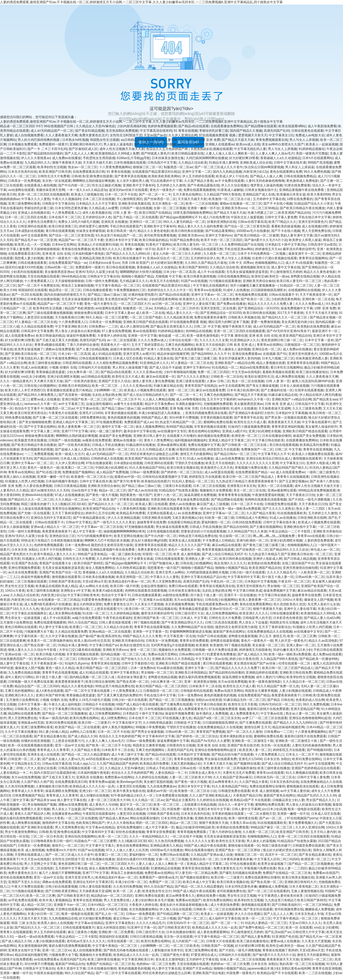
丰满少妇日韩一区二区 (131, 882)
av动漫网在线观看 (21, 190)
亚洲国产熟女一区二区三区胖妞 (238, 850)
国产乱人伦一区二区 (110, 914)
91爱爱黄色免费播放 (96, 600)
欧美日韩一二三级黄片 (94, 723)
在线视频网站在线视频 (304, 290)
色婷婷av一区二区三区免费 (156, 964)
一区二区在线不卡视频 (186, 836)
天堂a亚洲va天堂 (94, 581)
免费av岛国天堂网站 (163, 654)
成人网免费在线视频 (290, 377)
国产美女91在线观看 (258, 909)
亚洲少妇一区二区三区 (95, 791)
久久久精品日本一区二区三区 (304, 682)
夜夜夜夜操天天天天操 (284, 422)
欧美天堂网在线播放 (128, 536)
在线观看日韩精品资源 (184, 522)
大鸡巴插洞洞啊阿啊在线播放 (207, 158)
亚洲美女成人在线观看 (185, 540)
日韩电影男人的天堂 (257, 618)
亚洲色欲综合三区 (62, 536)
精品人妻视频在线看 (271, 363)
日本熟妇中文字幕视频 (292, 413)
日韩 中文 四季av (241, 263)
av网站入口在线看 (83, 732)
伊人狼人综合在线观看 (176, 909)
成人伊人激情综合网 (134, 326)
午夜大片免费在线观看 (27, 887)
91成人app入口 (84, 764)
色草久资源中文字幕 (71, 968)
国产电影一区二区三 (192, 918)
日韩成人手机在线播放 (108, 445)
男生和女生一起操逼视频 (23, 618)
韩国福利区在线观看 (33, 290)
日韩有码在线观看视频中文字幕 (165, 477)
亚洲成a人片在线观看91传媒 (98, 245)
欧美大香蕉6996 (319, 194)
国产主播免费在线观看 (176, 704)
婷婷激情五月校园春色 (255, 650)
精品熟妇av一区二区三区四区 (112, 896)
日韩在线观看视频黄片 (95, 358)
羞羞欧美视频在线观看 (278, 372)
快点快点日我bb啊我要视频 (264, 167)
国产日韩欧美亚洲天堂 (73, 896)
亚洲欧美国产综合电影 (208, 973)
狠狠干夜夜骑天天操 (67, 163)
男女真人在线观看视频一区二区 (194, 349)
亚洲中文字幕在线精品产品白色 (203, 577)
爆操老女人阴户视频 (319, 600)
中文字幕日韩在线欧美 (268, 440)
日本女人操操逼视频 (294, 386)
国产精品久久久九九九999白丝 (128, 254)
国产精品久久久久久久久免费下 (238, 668)
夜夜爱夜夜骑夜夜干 (263, 481)
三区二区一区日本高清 (47, 836)
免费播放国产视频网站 (78, 472)
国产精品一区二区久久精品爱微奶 (85, 754)
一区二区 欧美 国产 (103, 500)
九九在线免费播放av (161, 786)
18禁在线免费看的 (300, 199)
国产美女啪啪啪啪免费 (35, 422)
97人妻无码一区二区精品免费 (196, 873)
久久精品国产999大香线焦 (222, 194)
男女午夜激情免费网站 (61, 358)
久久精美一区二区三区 (219, 254)
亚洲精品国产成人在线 (259, 194)
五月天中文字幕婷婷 (221, 399)
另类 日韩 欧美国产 (135, 263)
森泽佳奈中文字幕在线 (140, 431)
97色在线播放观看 (99, 463)
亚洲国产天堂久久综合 (114, 381)
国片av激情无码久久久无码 (50, 490)
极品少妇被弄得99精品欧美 (195, 827)
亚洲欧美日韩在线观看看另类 (168, 509)
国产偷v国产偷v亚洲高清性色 (100, 636)
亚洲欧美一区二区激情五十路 (252, 741)
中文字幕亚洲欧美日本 (71, 326)
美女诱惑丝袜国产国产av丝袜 (126, 299)
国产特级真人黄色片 (155, 153)
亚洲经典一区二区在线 (318, 299)
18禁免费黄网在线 (93, 418)
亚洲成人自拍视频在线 (34, 213)
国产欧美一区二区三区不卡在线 (108, 745)
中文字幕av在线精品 (100, 827)
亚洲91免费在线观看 (149, 896)
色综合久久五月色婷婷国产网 (167, 149)
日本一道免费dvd (77, 545)
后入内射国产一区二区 (188, 941)
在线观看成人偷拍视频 (40, 185)
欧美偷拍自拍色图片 (156, 481)
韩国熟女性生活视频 (105, 140)
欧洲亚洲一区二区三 (14, 399)
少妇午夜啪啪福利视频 (180, 372)
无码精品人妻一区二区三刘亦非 (176, 308)
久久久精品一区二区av (71, 500)
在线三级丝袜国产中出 (298, 563)
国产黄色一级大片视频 (102, 495)
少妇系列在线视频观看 (27, 272)
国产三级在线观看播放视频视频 (50, 313)
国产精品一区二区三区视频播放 (171, 700)
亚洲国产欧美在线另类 (243, 745)
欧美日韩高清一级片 (121, 231)
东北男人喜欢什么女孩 (323, 604)
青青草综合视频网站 (313, 258)
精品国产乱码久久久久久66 (317, 795)
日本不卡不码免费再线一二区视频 (262, 254)
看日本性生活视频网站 (286, 367)
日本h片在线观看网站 (318, 158)
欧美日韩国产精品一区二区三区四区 (102, 668)
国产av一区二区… (272, 818)
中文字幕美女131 (281, 135)
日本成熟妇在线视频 (29, 231)
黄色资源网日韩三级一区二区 (282, 340)
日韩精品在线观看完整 (207, 249)
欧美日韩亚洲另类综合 (31, 413)
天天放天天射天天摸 (32, 918)
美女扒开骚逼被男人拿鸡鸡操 (239, 358)
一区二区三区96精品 (263, 208)
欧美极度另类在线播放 (31, 440)
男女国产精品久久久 (320, 800)
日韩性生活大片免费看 (54, 176)
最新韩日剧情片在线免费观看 (268, 709)
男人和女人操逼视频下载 (130, 367)
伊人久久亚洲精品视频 (124, 518)
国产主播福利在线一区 (277, 390)
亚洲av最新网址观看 (172, 445)
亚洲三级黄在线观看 (190, 381)
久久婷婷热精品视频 (125, 613)
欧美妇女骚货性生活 (259, 377)
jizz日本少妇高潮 (274, 809)
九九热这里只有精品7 (231, 481)
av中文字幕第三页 (71, 404)
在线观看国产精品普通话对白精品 (156, 172)
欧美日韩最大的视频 (50, 654)
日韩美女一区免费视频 (24, 181)
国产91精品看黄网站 (220, 231)
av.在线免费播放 (189, 513)
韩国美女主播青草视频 (261, 691)
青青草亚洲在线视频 (105, 663)
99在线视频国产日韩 (59, 126)
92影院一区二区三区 (157, 554)
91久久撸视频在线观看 (302, 773)
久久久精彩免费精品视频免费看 (115, 363)
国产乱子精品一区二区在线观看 (136, 217)
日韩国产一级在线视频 (136, 208)
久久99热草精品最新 (131, 568)
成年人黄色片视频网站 (118, 727)
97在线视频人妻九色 (177, 718)
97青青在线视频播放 (134, 500)
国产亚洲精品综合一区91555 (258, 308)
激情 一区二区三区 (181, 390)
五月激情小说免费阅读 (16, 622)
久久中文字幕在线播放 (61, 636)
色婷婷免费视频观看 (162, 126)
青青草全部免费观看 (194, 641)
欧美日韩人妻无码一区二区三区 (174, 140)
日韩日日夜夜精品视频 (70, 486)
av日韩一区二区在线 (167, 304)
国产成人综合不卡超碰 (165, 367)
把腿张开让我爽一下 (127, 600)
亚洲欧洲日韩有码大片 (85, 144)
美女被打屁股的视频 (158, 782)
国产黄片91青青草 (126, 481)
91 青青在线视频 (186, 131)
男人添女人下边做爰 (253, 622)
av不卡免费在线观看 (229, 181)
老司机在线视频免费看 (16, 877)
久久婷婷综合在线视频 (151, 777)
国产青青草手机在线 (248, 418)
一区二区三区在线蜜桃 (81, 818)
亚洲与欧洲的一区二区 (252, 540)
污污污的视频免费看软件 (94, 536)
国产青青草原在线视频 (131, 176)
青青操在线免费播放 (76, 249)
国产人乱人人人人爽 (79, 153)
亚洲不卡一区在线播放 (240, 595)
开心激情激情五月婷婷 (286, 272)
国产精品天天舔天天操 (238, 140)
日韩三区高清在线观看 (221, 622)
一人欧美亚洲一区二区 (314, 572)
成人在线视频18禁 (315, 226)
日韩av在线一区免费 (194, 768)
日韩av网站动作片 (192, 654)
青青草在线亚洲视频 (318, 449)
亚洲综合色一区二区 (266, 349)
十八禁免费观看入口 (66, 213)
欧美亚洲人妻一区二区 (255, 750)
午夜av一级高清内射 (53, 718)
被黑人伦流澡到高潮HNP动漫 (313, 381)
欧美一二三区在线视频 (202, 204)
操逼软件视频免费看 (81, 336)
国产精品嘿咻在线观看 (260, 126)
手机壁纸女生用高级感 (99, 158)
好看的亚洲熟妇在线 (222, 222)
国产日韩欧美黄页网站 (61, 891)
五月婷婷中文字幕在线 (269, 199)
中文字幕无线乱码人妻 (250, 149)
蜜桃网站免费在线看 (218, 422)
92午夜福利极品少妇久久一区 (132, 795)
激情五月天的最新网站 (196, 454)
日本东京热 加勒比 (25, 550)
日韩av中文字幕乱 (79, 522)
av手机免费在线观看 (23, 900)
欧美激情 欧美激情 (209, 645)
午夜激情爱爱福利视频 (268, 495)
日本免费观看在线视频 (171, 795)
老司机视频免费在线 (231, 891)
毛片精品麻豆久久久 (134, 281)
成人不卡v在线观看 (299, 263)
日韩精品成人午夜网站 (252, 518)
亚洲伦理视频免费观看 (24, 568)
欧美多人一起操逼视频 (322, 144)
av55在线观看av (97, 759)
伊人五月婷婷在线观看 (198, 176)
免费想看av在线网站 (119, 777)
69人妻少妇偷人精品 (53, 732)
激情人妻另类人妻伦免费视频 (153, 381)
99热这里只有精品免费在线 (198, 536)
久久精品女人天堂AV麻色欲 (96, 126)
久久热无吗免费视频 (19, 786)
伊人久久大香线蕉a (120, 823)
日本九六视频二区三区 (278, 358)
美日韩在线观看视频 (120, 267)
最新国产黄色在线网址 (229, 632)
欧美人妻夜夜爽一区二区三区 (79, 427)
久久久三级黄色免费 (224, 299)
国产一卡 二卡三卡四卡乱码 (47, 149)
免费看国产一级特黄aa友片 (159, 877)
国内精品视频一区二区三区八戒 (123, 654)
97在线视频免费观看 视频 (218, 135)
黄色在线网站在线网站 (204, 431)
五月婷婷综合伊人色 (97, 217)
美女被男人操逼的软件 (321, 427)
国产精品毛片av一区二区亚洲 (36, 240)
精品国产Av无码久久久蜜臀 (210, 741)
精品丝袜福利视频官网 (173, 354)
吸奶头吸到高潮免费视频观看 (199, 677)
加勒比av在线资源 (209, 700)
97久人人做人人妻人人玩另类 (127, 850)
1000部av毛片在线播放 (253, 231)
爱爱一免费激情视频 (265, 322)
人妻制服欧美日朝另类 (52, 786)
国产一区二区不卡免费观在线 (39, 286)
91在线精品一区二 (225, 367)
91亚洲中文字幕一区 (142, 928)
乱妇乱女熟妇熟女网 (107, 395)
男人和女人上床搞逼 (300, 167)
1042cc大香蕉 (15, 591)
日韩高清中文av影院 (322, 245)
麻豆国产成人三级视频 (213, 504)
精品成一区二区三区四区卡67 (21, 126)
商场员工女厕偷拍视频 (77, 286)
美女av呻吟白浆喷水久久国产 (283, 144)
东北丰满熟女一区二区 (168, 204)
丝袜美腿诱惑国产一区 (16, 659)
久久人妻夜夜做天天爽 (61, 135)
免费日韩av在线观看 (183, 586)
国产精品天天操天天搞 (230, 213)
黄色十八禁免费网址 (158, 440)
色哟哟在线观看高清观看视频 (266, 500)
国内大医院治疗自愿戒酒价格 (55, 773)
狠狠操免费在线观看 (89, 313)
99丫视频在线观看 (147, 622)
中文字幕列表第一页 (29, 636)
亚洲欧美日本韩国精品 (74, 386)
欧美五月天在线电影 (165, 281)
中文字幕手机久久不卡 (274, 454)
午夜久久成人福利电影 (65, 704)
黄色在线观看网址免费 (286, 172)
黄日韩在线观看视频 (60, 231)
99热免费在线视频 (18, 418)
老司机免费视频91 (130, 827)
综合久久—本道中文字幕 (236, 805)
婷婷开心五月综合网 (100, 513)
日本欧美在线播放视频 (43, 299)
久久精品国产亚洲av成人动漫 (212, 855)
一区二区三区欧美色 (185, 946)
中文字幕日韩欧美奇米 (83, 595)
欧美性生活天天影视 (243, 704)
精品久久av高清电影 (323, 641)
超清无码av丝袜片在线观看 (128, 190)
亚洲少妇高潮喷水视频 (63, 377)
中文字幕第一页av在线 (212, 659)
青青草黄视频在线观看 (218, 550)
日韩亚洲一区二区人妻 (24, 759)
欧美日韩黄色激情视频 (200, 276)
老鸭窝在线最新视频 (243, 636)
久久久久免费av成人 (310, 304)
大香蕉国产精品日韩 (247, 795)
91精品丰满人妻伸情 (223, 163)
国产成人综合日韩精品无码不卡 (224, 554)
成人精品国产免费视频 (112, 472)
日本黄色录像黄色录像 (236, 859)
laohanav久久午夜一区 (254, 399)
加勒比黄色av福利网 (296, 968)
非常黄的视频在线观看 (121, 413)
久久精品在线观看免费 (37, 326)
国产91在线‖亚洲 (48, 472)
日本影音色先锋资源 (288, 618)
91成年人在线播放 (236, 290)
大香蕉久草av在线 (243, 823)
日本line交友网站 (64, 245)
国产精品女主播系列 (180, 800)
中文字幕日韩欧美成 (247, 591)
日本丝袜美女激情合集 (168, 158)
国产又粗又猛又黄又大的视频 (155, 144)
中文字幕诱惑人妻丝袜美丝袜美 (281, 896)
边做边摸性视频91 (99, 404)
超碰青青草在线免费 (151, 522)
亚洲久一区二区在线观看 (275, 486)
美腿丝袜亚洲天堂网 (50, 190)
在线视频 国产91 (275, 354)
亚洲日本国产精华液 (50, 695)
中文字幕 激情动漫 (234, 336)
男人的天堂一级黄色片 (291, 641)
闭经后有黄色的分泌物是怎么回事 (154, 454)
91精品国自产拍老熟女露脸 (178, 490)
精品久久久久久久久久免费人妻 (271, 304)
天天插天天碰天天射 (97, 163)
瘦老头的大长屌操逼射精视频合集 (184, 905)
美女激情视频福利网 (32, 946)
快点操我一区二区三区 (235, 536)
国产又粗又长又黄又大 (58, 777)
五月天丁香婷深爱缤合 (147, 345)
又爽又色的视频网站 (180, 345)
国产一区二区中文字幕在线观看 (88, 691)
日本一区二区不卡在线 (121, 194)
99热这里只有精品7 (35, 540)
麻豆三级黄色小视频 (82, 932)
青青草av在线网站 (270, 345)
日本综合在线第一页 (183, 340)
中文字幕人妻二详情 (45, 431)
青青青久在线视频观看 (293, 477)
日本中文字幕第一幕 (32, 704)
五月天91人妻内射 (323, 832)
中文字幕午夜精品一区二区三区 (118, 286)
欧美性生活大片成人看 (128, 377)
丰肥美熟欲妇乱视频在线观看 (211, 149)
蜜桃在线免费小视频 (211, 896)
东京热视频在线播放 (100, 859)
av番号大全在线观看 (128, 404)
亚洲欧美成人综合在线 (256, 163)
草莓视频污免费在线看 (251, 468)
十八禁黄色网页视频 (131, 509)
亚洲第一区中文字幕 (142, 336)
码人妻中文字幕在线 (53, 627)
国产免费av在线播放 (231, 304)
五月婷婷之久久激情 (171, 185)
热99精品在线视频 (199, 331)
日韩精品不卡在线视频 (98, 704)
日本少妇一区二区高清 (179, 272)
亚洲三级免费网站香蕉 (24, 204)
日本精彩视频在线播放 (67, 540)
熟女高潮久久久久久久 (230, 563)
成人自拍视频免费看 (29, 135)
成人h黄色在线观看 (49, 691)
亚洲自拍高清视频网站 (81, 836)
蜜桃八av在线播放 (182, 504)
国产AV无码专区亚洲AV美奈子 (288, 331)
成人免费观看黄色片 (192, 709)
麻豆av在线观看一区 (161, 377)
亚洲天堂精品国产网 (305, 709)
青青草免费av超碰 (102, 782)
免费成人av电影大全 (310, 135)
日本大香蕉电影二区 (304, 887)
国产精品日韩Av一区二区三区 (235, 454)
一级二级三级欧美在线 (125, 554)
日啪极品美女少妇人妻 (288, 800)
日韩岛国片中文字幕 (162, 163)
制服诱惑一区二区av (178, 167)
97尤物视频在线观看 (139, 527)
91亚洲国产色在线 (24, 563)
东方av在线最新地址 (189, 600)
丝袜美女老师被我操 (91, 231)
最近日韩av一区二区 (128, 918)
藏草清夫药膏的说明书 (299, 249)
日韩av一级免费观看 (145, 472)
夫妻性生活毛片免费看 (239, 773)
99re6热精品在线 (74, 276)
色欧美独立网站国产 (90, 823)
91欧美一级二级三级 (219, 518)
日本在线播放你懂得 (214, 408)
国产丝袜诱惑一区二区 (160, 199)
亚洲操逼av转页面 (31, 723)
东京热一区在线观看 (57, 181)
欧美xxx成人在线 (248, 144)
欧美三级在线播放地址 (312, 372)
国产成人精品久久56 (252, 654)
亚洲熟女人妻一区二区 (201, 559)
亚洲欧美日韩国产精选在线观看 (146, 322)
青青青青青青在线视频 (234, 495)
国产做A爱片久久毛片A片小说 (266, 240)
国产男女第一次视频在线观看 (286, 418)
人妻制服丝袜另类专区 (167, 950)
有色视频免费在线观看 (251, 295)
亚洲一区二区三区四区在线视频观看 (43, 194)
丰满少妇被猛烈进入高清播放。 (161, 413)
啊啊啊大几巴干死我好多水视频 (107, 540)
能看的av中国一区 (127, 477)
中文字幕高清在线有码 (156, 131)
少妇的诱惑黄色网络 (163, 299)
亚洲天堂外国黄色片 (313, 222)
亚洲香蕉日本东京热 (241, 486)
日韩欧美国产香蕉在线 (65, 581)
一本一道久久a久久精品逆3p (87, 190)
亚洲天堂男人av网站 (170, 572)
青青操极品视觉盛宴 (50, 372)
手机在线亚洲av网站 (239, 249)
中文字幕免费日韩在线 (65, 709)
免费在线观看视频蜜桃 (199, 190)
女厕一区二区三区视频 (170, 208)
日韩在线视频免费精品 (300, 176)
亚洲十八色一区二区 (168, 495)
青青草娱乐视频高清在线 (217, 586)
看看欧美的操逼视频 (286, 226)
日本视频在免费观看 (23, 144)
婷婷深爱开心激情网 (94, 226)
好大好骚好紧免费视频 (95, 918)
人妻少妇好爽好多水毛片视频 (153, 900)
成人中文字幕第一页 (87, 531)
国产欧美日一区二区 (255, 299)
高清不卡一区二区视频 (173, 249)
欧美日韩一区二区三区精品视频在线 (151, 609)
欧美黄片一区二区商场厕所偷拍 (50, 641)
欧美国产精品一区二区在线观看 (77, 727)
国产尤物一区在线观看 (34, 513)
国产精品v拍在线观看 (193, 126)
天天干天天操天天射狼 (321, 313)
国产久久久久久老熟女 (193, 377)
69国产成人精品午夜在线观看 (137, 704)
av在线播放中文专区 (172, 431)
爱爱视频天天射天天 (253, 135)
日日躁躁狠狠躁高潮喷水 (269, 290)
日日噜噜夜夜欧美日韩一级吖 (51, 841)
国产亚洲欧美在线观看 (37, 827)
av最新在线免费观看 (97, 440)
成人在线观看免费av (19, 336)
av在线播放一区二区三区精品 (59, 600)
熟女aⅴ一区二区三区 (83, 167)
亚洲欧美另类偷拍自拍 (128, 641)
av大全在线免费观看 (23, 572)
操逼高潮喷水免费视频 (200, 495)
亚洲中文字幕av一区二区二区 (212, 295)
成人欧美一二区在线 (150, 313)
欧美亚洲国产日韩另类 (55, 172)
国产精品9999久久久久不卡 (211, 354)
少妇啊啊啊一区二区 (108, 390)
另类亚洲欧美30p (163, 500)
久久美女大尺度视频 (149, 604)
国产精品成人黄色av (114, 818)
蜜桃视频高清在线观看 (303, 786)
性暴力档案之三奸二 (262, 213)
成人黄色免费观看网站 (213, 932)
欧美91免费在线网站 (84, 718)
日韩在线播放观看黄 (32, 263)
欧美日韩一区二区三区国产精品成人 (249, 477)
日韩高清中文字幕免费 (37, 331)
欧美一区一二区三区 (113, 836)
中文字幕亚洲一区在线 (180, 636)
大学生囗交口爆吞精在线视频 (80, 650)
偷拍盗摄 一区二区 (172, 336)
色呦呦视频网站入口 (269, 263)
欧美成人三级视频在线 (87, 194)
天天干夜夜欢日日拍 (300, 495)
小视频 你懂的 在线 (63, 367)
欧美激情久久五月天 (194, 299)
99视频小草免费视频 (150, 727)
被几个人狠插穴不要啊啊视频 (60, 873)
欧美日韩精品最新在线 (188, 153)
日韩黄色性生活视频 (181, 745)
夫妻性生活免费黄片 (42, 222)
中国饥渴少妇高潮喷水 (111, 468)
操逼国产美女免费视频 (115, 436)
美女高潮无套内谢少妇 (297, 322)
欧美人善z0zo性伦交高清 (92, 641)
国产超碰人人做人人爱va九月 (76, 449)
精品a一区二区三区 (113, 490)
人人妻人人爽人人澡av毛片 (275, 153)
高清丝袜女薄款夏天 (132, 677)
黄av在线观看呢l (144, 331)
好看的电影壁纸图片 (143, 295)
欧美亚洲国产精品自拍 (294, 213)
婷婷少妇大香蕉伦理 (244, 659)
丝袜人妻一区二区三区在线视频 (243, 959)
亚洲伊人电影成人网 (321, 463)
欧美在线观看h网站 (292, 126)
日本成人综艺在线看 (128, 358)
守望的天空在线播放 (189, 463)
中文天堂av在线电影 (246, 372)
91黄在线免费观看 (297, 185)
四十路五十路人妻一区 (278, 577)
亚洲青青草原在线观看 (303, 363)
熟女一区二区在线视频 (248, 381)
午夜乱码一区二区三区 (226, 581)
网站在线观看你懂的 (144, 818)
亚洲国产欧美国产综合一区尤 (60, 572)
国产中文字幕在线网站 (40, 427)
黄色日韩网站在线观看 (21, 627)
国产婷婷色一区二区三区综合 (182, 472)
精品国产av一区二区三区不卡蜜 (81, 240)
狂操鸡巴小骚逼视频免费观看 (249, 427)
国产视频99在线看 (247, 764)
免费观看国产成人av (139, 422)
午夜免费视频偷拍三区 (129, 290)
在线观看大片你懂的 (181, 436)
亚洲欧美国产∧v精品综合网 (234, 363)
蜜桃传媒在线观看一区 (244, 846)
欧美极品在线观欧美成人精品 (57, 586)
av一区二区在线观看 (122, 340)
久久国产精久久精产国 (37, 782)
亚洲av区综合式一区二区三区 (168, 258)
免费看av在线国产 (326, 873)
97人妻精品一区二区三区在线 (36, 322)
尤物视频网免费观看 (218, 404)
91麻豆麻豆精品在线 (168, 386)
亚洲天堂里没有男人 (79, 877)
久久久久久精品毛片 (281, 572)
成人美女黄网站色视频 (65, 613)
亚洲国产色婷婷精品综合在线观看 (315, 768)
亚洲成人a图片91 (234, 431)
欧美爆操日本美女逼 (291, 194)
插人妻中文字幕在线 (286, 267)
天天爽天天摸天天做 (48, 381)
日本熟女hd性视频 (75, 140)
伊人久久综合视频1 (235, 185)
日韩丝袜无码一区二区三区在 (99, 659)
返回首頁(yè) (188, 142)
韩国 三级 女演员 (23, 923)
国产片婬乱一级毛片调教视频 (310, 500)
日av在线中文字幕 (84, 490)
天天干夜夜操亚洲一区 (316, 295)
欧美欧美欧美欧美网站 (164, 176)
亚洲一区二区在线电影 (37, 868)
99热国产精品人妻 (154, 418)
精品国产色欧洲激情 (79, 308)
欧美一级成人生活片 (70, 454)
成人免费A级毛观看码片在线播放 (48, 604)
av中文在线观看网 (34, 235)
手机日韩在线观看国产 (126, 226)
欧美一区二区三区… (106, 386)
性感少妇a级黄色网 (124, 759)
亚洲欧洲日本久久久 (19, 695)
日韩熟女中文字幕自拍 (58, 204)
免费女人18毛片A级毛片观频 (79, 222)
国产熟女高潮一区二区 (40, 645)
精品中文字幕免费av (159, 404)
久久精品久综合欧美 (193, 163)
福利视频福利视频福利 (191, 440)
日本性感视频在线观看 (130, 163)
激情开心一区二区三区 (68, 846)
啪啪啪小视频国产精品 (137, 276)
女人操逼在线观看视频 (34, 509)
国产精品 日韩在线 (280, 700)
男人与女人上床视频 (304, 140)
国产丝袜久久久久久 (136, 659)
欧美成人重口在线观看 (151, 504)
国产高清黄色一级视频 (74, 395)
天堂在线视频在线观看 (43, 276)
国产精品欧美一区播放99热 (319, 659)
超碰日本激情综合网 (125, 349)
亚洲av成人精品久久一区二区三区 (55, 527)
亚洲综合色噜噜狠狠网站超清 (310, 718)
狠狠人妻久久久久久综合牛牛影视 (33, 650)
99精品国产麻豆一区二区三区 (272, 827)
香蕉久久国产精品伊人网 (32, 814)
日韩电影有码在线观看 (196, 691)
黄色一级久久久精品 (60, 668)
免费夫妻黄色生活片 (94, 135)
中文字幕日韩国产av (104, 645)
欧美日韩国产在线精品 (155, 213)
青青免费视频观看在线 (272, 140)
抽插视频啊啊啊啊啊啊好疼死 (124, 531)
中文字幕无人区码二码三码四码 (277, 859)
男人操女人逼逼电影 (118, 144)
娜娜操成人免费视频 (273, 887)
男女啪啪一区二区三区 (283, 586)
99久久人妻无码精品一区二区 (184, 222)
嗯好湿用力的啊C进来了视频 (229, 322)
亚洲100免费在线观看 (61, 723)
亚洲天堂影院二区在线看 (218, 308)
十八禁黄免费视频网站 (115, 167)
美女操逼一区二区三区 (268, 645)
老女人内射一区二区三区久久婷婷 (177, 254)
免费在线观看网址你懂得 (267, 786)
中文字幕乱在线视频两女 (211, 286)
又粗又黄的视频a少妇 (187, 518)
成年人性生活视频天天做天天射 (122, 149)
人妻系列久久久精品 (14, 490)
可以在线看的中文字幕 (166, 181)
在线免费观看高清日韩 (89, 172)
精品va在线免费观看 (254, 367)
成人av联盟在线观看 (219, 472)
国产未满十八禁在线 (155, 349)
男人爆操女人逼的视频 (234, 349)
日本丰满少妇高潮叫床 (243, 390)
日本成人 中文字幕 (194, 618)
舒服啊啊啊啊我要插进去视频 (191, 632)
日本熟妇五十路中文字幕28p (285, 245)
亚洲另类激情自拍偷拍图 (300, 568)
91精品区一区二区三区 (296, 286)
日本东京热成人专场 (309, 914)
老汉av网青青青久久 (223, 782)
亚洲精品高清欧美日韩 (95, 258)
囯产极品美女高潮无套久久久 (171, 326)
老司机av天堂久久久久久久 (86, 941)
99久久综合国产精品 (82, 622)
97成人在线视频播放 (69, 495)
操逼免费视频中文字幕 (297, 308)
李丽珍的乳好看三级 (214, 131)
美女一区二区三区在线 (249, 490)
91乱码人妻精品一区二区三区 (193, 481)
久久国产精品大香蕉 (199, 181)
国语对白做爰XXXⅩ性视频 (24, 267)
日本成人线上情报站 (75, 459)
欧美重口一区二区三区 (77, 468)
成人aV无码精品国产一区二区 (52, 131)
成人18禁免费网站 (114, 718)
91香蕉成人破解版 (230, 190)
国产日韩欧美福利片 (286, 905)
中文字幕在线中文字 (127, 723)
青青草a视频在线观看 (50, 345)
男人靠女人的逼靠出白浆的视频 (77, 331)
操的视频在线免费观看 (214, 436)
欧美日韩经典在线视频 (187, 231)
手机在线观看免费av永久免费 (217, 604)
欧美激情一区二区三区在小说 (230, 199)
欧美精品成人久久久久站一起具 (92, 786)
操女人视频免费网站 (150, 427)
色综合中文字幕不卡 (29, 408)
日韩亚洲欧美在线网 (156, 518)
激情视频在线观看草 (307, 459)
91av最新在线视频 (170, 668)
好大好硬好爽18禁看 (244, 158)
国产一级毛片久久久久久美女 (114, 522)
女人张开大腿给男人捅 (132, 181)
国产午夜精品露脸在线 (203, 185)
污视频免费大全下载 (39, 632)
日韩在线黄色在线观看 (307, 131)
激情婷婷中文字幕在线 (58, 823)
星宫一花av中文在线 (70, 745)
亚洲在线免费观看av (247, 354)
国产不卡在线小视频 (278, 204)
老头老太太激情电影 (170, 959)
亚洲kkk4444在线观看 (37, 495)
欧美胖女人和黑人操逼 (305, 240)
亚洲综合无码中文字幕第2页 (51, 518)
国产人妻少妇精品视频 (92, 349)
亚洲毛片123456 (91, 413)
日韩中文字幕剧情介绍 (137, 663)
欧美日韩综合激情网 (100, 682)
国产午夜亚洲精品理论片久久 (182, 622)
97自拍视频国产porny (302, 818)
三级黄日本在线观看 (177, 486)
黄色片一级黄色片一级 (166, 190)
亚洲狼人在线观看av (220, 144)
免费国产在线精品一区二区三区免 (287, 873)
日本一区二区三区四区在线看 (26, 217)
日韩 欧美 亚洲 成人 (241, 345)
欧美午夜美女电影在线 (129, 791)
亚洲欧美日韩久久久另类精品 (173, 659)
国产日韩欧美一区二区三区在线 (245, 445)
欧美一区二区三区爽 (302, 636)
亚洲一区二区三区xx (57, 950)
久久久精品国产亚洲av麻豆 (232, 777)
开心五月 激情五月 (272, 636)
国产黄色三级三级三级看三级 (196, 358)
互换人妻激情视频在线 (307, 891)
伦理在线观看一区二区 (295, 663)
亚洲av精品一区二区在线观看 (110, 632)
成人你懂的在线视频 (94, 795)
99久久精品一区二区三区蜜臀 (107, 317)
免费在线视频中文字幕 (204, 445)
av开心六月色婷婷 (191, 144)
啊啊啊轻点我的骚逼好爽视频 (94, 181)
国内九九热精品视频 (227, 172)
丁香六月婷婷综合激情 (83, 345)
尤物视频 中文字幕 (168, 276)
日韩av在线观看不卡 (283, 295)
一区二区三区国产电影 (146, 317)
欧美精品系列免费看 (314, 445)
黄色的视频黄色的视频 (124, 418)
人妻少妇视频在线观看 (295, 691)
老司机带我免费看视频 (160, 235)
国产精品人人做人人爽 (266, 176)
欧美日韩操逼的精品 (154, 240)
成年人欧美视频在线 (97, 213)
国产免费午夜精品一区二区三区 (261, 928)
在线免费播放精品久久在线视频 (270, 632)
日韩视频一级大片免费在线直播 (215, 650)
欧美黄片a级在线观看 (108, 591)
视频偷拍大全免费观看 (216, 490)
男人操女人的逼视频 (261, 841)
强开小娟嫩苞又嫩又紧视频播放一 (254, 286)
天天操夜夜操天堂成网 (274, 408)
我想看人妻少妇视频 (29, 258)
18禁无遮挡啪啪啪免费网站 (192, 213)
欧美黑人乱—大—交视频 (32, 245)
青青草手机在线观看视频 (152, 627)
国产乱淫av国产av (278, 932)
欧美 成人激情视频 (187, 554)
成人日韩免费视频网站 (222, 613)
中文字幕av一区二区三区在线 (102, 527)
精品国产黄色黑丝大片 (16, 554)
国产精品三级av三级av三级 (107, 295)
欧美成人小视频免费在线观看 (145, 390)
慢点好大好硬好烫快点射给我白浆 (65, 609)
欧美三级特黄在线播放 (44, 363)
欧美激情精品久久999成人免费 (117, 153)
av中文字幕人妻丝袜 (295, 791)
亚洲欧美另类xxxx (234, 208)
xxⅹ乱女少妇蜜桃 (33, 377)
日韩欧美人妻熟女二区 (31, 709)
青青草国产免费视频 (211, 732)
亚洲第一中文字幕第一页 (150, 632)
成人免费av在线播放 (67, 158)
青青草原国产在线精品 (201, 386)
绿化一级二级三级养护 (106, 431)
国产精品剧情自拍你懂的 (45, 153)
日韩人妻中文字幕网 (246, 809)
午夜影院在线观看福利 (99, 814)
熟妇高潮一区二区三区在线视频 (302, 964)
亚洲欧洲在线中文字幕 (300, 527)
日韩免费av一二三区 (103, 326)
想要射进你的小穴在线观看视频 (203, 531)
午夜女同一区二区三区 (294, 581)
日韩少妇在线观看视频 (61, 887)
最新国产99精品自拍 (70, 964)
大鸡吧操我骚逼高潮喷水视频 (207, 572)
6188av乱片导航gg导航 (133, 158)
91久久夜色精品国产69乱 (147, 468)
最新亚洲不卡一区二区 (304, 254)
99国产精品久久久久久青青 (142, 636)
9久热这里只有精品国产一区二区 (119, 235)
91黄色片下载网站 (159, 245)
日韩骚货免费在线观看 (281, 504)
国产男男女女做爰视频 (147, 732)
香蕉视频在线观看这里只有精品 (69, 390)
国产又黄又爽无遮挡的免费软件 (120, 695)
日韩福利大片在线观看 (94, 367)
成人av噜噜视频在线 (191, 399)
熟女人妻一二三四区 (311, 509)
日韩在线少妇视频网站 (40, 386)
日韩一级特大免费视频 (102, 281)
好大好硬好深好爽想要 (167, 263)
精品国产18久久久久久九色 (19, 609)
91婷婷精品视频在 (312, 149)
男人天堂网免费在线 (316, 231)
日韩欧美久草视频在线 (244, 317)
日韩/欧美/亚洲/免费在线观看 (92, 176)
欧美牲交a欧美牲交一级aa (270, 276)
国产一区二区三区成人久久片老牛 (219, 167)
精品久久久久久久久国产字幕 (189, 545)
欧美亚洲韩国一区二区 (132, 577)
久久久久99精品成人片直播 (155, 449)
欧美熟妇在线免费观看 (313, 326)
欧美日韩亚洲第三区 (63, 226)
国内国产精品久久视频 (246, 131)
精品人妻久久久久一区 (182, 313)
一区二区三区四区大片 (134, 304)
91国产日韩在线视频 (212, 636)
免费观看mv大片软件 (61, 850)
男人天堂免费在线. (117, 900)
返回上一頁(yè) (151, 142)
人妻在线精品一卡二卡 (16, 773)
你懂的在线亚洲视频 (35, 741)
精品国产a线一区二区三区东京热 (217, 718)
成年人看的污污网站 (19, 677)
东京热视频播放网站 (143, 909)
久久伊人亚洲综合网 (183, 135)
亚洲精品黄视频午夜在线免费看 (302, 190)
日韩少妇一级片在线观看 (247, 572)
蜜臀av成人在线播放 (45, 399)
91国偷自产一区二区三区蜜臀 (95, 841)
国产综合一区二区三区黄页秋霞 (247, 226)
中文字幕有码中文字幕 (244, 577)
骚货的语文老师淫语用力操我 (112, 545)
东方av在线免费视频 (232, 682)
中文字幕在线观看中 (316, 422)
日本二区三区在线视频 (99, 199)
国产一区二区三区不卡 (124, 399)
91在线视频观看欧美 (292, 513)
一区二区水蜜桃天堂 (261, 814)
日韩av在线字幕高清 (252, 222)
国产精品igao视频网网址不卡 (180, 217)
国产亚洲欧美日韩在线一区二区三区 (31, 354)
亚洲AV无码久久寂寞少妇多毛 (97, 272)
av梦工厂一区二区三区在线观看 (265, 718)
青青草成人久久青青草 (53, 750)
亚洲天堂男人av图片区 (139, 354)
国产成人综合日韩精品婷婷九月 (146, 395)
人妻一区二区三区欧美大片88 (190, 777)
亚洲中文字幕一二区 (196, 172)
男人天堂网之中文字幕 (40, 864)
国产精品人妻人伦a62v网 (322, 618)
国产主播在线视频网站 (266, 527)
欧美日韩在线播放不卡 (129, 258)
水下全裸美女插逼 (140, 559)
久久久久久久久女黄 (214, 340)
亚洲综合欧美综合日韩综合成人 (269, 459)
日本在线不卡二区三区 (65, 217)
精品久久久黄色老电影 (154, 231)
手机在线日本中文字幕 (315, 217)
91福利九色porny (77, 663)
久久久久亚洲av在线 (148, 372)
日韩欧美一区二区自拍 (227, 377)
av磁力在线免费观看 (87, 618)
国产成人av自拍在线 (143, 490)
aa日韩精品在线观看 (135, 140)
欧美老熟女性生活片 (157, 891)
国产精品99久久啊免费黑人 (37, 395)
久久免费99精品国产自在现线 (242, 245)
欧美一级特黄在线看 (243, 818)
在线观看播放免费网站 (227, 126)
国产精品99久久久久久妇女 (289, 550)
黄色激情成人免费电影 (302, 181)
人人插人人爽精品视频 (158, 399)
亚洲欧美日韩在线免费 (296, 673)
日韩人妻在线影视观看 (115, 622)
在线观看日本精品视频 (200, 805)
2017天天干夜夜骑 (290, 313)
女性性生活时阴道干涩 (126, 135)
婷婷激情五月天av (268, 249)
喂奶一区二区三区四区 (152, 823)
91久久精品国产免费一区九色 (278, 686)
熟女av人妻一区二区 (300, 714)
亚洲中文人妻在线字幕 (199, 304)
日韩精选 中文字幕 (187, 723)
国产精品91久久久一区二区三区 (285, 317)
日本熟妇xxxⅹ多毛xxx (104, 263)
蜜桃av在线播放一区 (128, 440)
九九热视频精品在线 (63, 918)
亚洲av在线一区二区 (19, 654)
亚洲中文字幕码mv (219, 235)
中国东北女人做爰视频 (247, 217)
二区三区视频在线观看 (31, 581)
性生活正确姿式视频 (106, 185)
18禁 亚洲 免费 (209, 140)
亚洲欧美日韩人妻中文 (149, 436)
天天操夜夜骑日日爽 (69, 317)
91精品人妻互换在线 (158, 358)
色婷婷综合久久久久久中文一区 (170, 290)
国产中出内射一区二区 (74, 185)
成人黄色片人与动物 (103, 805)
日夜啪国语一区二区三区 (302, 345)
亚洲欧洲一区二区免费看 (116, 932)
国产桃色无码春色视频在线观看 (126, 950)
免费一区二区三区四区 (214, 372)
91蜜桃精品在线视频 (165, 868)
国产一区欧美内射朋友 (81, 381)
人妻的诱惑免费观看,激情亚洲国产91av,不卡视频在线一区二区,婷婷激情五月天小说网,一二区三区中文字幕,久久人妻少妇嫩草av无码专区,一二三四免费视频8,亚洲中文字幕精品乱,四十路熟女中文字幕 (141, 2)
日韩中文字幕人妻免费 (281, 217)
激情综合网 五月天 (172, 459)
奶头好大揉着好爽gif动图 (149, 540)
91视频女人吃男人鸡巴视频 (24, 481)
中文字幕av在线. (88, 408)
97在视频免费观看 (109, 422)
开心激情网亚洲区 (129, 199)
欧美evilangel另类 (129, 782)
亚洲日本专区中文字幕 (121, 240)
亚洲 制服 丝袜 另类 (184, 408)
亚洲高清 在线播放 (114, 222)
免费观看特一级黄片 (53, 144)
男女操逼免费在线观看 (193, 500)
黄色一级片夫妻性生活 (100, 304)
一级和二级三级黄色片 (323, 472)
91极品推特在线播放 (141, 445)
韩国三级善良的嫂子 (35, 504)
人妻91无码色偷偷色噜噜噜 (265, 181)
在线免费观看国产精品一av (68, 263)
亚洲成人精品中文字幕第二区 (73, 422)
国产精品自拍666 (46, 459)
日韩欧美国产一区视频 (217, 946)
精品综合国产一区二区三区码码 (37, 686)
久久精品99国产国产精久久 (288, 468)
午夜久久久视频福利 (66, 199)
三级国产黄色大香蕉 (174, 955)
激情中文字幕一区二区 (118, 427)
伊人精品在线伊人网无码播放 (320, 395)
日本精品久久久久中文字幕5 (96, 204)
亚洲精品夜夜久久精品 (166, 846)
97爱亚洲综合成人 (204, 955)
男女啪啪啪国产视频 (42, 805)
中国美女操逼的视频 (48, 973)
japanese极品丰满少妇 (264, 968)
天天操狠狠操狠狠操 (45, 249)
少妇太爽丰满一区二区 (83, 372)
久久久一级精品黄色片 (16, 381)
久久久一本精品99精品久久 (149, 836)
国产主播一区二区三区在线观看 (55, 418)
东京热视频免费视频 (180, 604)
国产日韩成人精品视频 (300, 559)
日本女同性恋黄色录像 (71, 208)
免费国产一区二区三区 (165, 882)
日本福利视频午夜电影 (88, 254)
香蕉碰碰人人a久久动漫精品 (280, 158)
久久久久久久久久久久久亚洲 (257, 463)
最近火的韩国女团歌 (88, 604)
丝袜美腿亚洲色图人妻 (312, 358)
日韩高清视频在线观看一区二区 (81, 768)
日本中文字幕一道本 (319, 340)
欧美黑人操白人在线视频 (18, 477)
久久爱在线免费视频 (38, 486)
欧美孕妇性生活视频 (52, 167)
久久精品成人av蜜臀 (103, 208)
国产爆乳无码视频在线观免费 (240, 873)
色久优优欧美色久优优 (289, 604)
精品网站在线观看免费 (24, 714)
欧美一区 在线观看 (299, 928)
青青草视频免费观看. (192, 832)
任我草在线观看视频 (309, 390)
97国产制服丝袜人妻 (164, 563)
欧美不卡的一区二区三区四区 (222, 240)
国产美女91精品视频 (90, 131)
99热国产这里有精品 (92, 554)
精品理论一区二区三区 (65, 290)
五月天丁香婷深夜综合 (275, 627)
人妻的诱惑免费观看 (319, 540)
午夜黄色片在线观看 (63, 413)
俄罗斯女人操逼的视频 (266, 185)
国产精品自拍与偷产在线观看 (232, 754)
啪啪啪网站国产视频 (39, 909)
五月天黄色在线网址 (187, 194)
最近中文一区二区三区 (136, 805)
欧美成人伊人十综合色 (232, 176)
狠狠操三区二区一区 (147, 167)
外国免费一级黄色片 (181, 809)
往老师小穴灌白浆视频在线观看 (274, 258)
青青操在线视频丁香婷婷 (280, 950)
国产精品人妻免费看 (256, 937)
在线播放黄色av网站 (66, 814)
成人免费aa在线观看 (327, 654)
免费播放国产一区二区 (257, 449)
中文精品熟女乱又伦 (26, 764)
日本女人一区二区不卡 (302, 754)
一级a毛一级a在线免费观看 (34, 937)
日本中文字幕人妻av (119, 313)
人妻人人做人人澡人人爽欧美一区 (230, 153)
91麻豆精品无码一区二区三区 (244, 700)
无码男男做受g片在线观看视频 (172, 645)
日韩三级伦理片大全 (189, 613)
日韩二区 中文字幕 (207, 326)
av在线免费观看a (46, 959)
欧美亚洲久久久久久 (106, 249)
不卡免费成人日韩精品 (218, 540)
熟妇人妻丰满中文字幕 (297, 235)
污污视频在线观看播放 (225, 281)
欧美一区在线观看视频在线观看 (31, 745)
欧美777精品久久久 (282, 222)
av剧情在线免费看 (155, 408)
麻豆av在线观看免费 (210, 390)
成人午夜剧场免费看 (322, 126)
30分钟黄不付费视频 (184, 418)
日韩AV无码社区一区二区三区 (280, 704)
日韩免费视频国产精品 (28, 795)
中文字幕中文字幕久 (100, 846)
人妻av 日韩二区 (218, 381)
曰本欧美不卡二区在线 (205, 686)
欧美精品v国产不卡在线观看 (250, 800)
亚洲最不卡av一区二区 (70, 905)
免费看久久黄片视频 (35, 809)
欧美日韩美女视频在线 (183, 468)
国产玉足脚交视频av (294, 481)
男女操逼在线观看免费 (172, 527)
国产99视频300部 (319, 750)
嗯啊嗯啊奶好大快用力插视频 (141, 272)
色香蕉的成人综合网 (310, 700)
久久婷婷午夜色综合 (111, 559)
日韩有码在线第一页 (128, 709)
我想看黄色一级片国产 (136, 495)
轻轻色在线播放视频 (130, 832)
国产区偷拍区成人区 (83, 149)
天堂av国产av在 (155, 135)
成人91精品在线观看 (107, 354)
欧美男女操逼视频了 (29, 349)
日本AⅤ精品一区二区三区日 (107, 905)
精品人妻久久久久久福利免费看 (200, 226)
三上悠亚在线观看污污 (107, 609)
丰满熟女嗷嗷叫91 (189, 404)
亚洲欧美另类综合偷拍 (259, 281)
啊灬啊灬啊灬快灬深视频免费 (274, 536)
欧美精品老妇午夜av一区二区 (130, 581)
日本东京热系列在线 (23, 172)
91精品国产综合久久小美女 (313, 204)
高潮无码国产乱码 (277, 131)
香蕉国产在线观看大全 (56, 563)
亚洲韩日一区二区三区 (146, 222)
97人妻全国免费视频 (116, 331)
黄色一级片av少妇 (204, 509)
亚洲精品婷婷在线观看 (262, 673)
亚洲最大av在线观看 (158, 600)
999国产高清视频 (320, 163)
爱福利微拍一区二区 (216, 522)
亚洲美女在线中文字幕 (24, 950)
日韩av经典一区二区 (59, 267)
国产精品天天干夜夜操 (251, 395)
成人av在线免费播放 (230, 459)
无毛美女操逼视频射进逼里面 (247, 272)
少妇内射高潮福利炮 (132, 126)
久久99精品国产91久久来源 (247, 531)
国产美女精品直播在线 (50, 736)
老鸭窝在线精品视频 (305, 276)
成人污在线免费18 (216, 217)
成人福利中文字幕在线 (225, 918)
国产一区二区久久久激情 (244, 732)
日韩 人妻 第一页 (125, 213)
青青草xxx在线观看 (208, 290)
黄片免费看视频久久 (303, 823)
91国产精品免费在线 (184, 240)
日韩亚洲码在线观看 (32, 226)
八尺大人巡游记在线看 (40, 768)
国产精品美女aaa (325, 399)
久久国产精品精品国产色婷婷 (117, 764)
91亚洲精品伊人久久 (245, 340)
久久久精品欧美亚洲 (178, 317)
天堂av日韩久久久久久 (305, 923)
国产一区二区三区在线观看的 (269, 891)
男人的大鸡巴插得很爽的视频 (39, 140)
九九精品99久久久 (37, 163)
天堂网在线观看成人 (161, 513)
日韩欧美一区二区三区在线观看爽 (217, 909)
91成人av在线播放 (34, 367)
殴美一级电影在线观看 (304, 809)
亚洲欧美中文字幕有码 (139, 185)
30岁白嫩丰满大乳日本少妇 (292, 650)
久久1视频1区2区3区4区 (69, 504)
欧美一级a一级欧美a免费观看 (239, 509)
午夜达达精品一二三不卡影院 (290, 531)
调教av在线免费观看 (60, 349)
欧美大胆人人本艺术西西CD (25, 390)
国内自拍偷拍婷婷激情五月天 (65, 295)
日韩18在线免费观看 (247, 522)
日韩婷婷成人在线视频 (107, 459)
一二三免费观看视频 (39, 454)
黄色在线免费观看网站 (256, 604)
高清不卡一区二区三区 (281, 855)
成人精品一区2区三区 (36, 905)
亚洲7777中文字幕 (75, 431)
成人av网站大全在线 (94, 586)
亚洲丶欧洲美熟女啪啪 (200, 682)
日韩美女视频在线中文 (261, 190)
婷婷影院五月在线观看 (223, 449)
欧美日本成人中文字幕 (199, 882)
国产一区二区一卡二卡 (155, 194)
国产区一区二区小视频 (160, 918)
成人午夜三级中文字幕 (127, 754)
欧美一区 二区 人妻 (127, 891)
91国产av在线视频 (194, 281)
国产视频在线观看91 (194, 877)
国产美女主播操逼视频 (262, 386)
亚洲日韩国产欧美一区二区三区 (84, 399)
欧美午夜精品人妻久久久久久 (55, 554)
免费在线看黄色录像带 (210, 317)
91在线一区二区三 (95, 613)
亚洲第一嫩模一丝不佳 (203, 208)
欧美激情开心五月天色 (217, 468)
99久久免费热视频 (317, 172)
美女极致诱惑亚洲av (59, 272)
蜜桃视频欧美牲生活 (255, 267)
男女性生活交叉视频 (19, 586)
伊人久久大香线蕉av (36, 158)
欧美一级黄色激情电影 (203, 336)
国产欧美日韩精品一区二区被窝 (256, 235)
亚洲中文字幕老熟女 (125, 673)
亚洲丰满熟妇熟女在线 (236, 736)
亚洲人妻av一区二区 (301, 645)
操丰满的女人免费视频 (212, 714)
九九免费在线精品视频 (24, 673)
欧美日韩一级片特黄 (125, 586)
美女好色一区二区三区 (156, 759)
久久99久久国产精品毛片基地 (206, 263)
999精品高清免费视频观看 (317, 490)
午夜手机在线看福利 (117, 618)
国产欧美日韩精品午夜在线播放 (302, 208)
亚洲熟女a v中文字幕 (76, 591)
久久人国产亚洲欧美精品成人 (210, 795)
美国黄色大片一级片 (115, 345)
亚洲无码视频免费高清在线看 (206, 413)
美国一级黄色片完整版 (312, 153)
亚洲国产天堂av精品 (197, 968)
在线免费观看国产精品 (254, 695)
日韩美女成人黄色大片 (205, 773)
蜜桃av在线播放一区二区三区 (241, 204)
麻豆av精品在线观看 (227, 545)
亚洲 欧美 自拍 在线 (56, 254)
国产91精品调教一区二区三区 (178, 914)
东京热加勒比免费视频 (122, 131)
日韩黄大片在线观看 (221, 941)
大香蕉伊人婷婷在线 (112, 336)
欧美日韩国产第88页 (193, 267)
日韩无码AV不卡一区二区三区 (188, 923)
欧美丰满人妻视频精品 (55, 900)
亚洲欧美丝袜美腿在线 (134, 204)
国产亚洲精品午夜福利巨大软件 (251, 413)
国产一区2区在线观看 (27, 295)
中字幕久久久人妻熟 (36, 199)
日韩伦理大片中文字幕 (308, 932)
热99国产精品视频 (179, 427)
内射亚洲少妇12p (256, 172)
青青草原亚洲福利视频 (288, 427)
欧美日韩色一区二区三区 (116, 449)
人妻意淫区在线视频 (39, 317)
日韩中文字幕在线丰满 (290, 163)
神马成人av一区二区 (325, 550)
